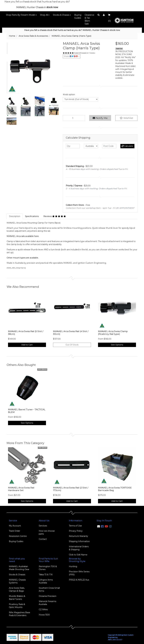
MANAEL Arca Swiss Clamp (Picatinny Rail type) (113, 333)
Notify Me (100, 118)
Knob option (69, 94)
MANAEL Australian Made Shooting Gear (19, 568)
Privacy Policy (76, 531)
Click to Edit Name (78, 555)
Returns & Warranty (78, 536)
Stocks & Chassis (61, 15)
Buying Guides (78, 16)
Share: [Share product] (71, 56)
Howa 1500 (44, 615)
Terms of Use (75, 526)
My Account (15, 526)
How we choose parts (47, 532)
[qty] (73, 146)
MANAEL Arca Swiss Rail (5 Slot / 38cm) (26, 333)
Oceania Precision (48, 596)
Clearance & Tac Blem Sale (89, 19)
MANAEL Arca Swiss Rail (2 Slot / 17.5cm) (71, 489)
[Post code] (109, 146)
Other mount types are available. (23, 258)
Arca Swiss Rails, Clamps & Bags (17, 589)
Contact (43, 539)
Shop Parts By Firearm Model (21, 15)
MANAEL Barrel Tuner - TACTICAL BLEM (27, 411)
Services (43, 526)
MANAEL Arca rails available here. (23, 236)
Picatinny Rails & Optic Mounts (17, 606)
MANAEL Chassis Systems (17, 581)
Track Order (14, 531)
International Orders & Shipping (79, 548)
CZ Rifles (43, 609)
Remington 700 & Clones (48, 568)
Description (15, 216)
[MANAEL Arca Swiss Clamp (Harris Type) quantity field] (74, 118)
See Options (117, 345)
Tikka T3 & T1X (46, 575)
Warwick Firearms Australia (48, 603)
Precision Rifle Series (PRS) (79, 573)
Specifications (32, 216)
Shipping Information (79, 541)
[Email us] (99, 526)
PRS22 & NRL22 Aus (79, 580)
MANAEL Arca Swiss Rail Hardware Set (21, 489)
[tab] (15, 216)
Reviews (55, 216)
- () (109, 18)
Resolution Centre (18, 536)
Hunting (73, 566)
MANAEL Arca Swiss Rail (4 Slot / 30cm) (71, 333)
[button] (126, 118)
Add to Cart (27, 345)
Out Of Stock (72, 345)
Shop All (44, 15)
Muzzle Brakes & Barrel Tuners (17, 598)
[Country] (91, 146)
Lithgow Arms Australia (46, 581)
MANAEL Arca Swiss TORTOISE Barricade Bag (115, 489)
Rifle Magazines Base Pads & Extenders (19, 614)
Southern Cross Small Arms (49, 589)
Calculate (127, 146)
